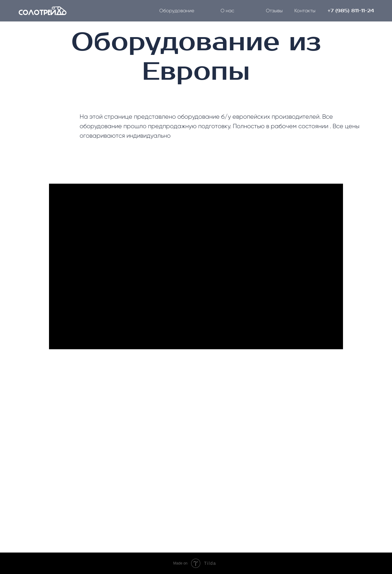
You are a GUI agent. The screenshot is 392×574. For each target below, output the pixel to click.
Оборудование (177, 11)
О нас (227, 11)
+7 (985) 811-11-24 (351, 11)
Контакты (305, 11)
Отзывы (274, 11)
